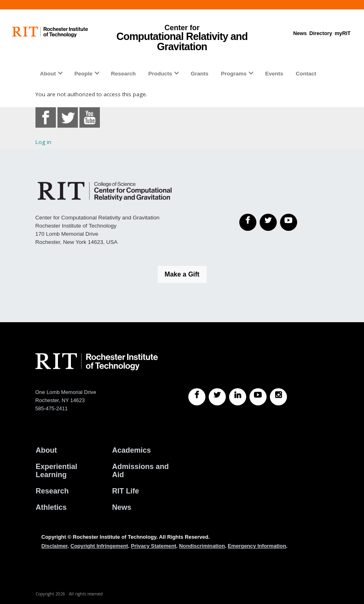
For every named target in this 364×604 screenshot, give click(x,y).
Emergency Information (257, 546)
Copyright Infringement (99, 546)
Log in (43, 142)
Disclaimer (55, 546)
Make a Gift (182, 274)
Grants (200, 74)
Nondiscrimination (202, 546)
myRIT (343, 33)
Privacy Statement (153, 546)
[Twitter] (268, 222)
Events (274, 74)
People (83, 74)
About (48, 74)
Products (160, 74)
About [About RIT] (46, 450)
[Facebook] (248, 222)
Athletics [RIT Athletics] (51, 507)
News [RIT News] (122, 507)
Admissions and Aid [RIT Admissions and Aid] (140, 471)
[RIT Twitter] (217, 397)
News (300, 33)
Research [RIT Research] (52, 491)
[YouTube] (289, 222)
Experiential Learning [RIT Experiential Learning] (57, 471)
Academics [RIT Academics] (131, 450)
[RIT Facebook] (197, 397)
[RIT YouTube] (258, 397)
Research (123, 74)
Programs (234, 74)
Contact (306, 74)
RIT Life (126, 491)
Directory (321, 33)
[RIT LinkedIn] (238, 397)
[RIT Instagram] (278, 397)
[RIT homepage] (50, 32)
